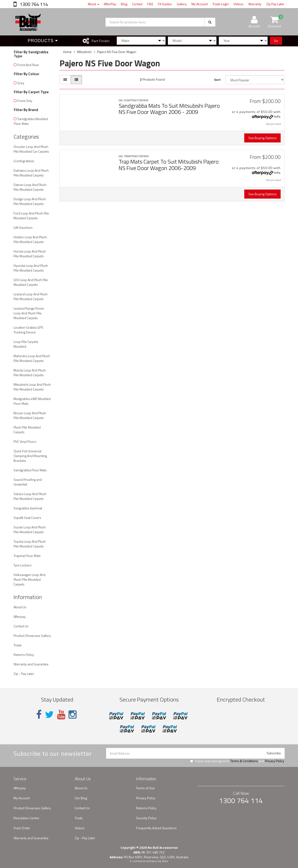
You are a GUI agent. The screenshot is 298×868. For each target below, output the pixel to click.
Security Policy (146, 818)
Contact (137, 4)
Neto (165, 861)
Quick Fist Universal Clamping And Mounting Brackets (30, 456)
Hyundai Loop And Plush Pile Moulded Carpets (31, 268)
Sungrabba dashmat (28, 508)
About (93, 4)
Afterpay (20, 617)
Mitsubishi (84, 52)
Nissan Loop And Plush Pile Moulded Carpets (30, 415)
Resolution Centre (26, 818)
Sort (217, 80)
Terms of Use (145, 788)
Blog (124, 4)
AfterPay (110, 4)
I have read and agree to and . (237, 761)
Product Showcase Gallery (32, 636)
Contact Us (21, 626)
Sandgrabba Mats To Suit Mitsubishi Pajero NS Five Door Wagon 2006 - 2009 (169, 109)
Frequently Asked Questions (156, 828)
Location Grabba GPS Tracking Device (28, 330)
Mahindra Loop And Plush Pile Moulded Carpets (32, 358)
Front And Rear (28, 65)
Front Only (25, 101)
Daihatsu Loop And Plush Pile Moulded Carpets (31, 173)
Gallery (182, 4)
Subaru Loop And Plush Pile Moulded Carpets (30, 496)
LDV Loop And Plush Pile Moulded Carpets (31, 282)
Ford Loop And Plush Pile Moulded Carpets (31, 216)
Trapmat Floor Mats (27, 556)
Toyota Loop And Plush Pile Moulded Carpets (30, 544)
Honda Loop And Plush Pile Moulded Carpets (30, 254)
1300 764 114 (33, 4)
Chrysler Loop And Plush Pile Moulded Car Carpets (31, 149)
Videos (239, 4)
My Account (200, 4)
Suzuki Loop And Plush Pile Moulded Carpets (30, 529)
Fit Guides (165, 4)
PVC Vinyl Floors (25, 441)
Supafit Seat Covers (27, 518)
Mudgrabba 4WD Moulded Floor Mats (32, 401)
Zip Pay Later (275, 4)
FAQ (150, 4)
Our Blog (81, 798)
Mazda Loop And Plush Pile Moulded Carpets (30, 373)
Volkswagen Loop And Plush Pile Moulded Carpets (29, 579)
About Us (20, 607)
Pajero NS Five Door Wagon (117, 52)
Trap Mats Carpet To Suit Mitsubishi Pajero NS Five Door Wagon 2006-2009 (169, 165)
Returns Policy (24, 655)
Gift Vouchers (23, 227)
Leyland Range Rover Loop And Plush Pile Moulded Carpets (29, 313)
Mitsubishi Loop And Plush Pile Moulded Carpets (32, 387)
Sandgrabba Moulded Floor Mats (31, 121)
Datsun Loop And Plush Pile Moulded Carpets (30, 187)
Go (276, 41)
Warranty (255, 4)
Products (43, 41)
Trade (18, 645)
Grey (21, 83)
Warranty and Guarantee (31, 664)
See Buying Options (262, 138)
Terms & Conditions (244, 761)
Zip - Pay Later (24, 674)
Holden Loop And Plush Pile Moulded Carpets (30, 239)
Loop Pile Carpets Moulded (26, 344)
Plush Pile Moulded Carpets (27, 430)
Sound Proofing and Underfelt (28, 482)
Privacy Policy (274, 761)
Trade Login (221, 4)
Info (277, 116)
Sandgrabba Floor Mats (30, 470)
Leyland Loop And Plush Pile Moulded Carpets (31, 296)
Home (67, 52)
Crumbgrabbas (24, 161)
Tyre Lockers (23, 565)
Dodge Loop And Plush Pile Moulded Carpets (30, 201)
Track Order (22, 828)
